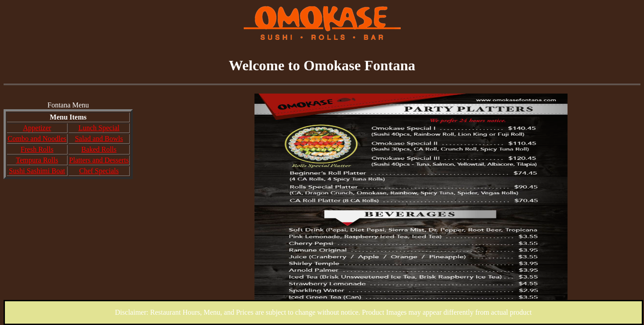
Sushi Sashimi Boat (37, 171)
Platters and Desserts (99, 160)
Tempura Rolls (37, 160)
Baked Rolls (99, 149)
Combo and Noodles (37, 139)
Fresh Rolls (37, 149)
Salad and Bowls (99, 139)
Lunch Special (99, 128)
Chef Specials (99, 171)
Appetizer (37, 128)
